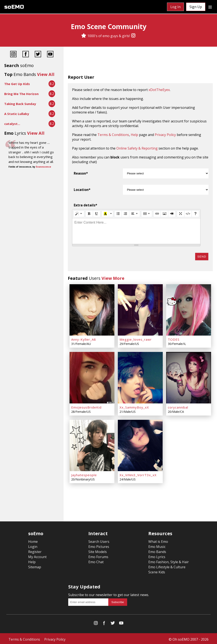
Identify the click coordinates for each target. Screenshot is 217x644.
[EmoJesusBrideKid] (92, 377)
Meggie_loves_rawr (136, 339)
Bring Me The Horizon (21, 94)
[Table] (147, 214)
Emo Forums (98, 555)
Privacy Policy (165, 135)
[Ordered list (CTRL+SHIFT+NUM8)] (125, 214)
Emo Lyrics (157, 555)
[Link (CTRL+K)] (157, 214)
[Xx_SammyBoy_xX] (140, 377)
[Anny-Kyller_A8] (92, 310)
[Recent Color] (105, 214)
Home (33, 540)
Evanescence (43, 167)
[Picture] (164, 214)
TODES (174, 339)
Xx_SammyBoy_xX (134, 406)
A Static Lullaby (17, 114)
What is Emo (158, 540)
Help (134, 135)
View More (113, 278)
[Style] (79, 214)
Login (33, 545)
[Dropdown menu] (210, 7)
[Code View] (188, 214)
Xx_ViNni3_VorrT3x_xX (138, 473)
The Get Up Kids (17, 84)
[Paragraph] (135, 214)
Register (35, 550)
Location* (82, 190)
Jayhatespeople (84, 473)
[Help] (195, 214)
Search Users (99, 540)
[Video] (172, 214)
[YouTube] (50, 55)
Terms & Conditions (113, 135)
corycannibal (178, 406)
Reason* (81, 173)
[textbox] (136, 231)
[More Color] (111, 214)
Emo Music (157, 545)
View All (46, 74)
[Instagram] (133, 36)
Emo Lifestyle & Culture (167, 566)
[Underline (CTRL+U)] (97, 214)
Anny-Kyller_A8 (84, 339)
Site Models (98, 550)
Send (202, 257)
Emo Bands (157, 550)
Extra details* (86, 205)
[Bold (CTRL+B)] (89, 214)
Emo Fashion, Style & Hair (169, 560)
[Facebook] (26, 55)
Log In (175, 7)
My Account (37, 555)
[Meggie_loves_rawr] (140, 310)
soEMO (14, 7)
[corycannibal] (189, 377)
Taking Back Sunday (20, 104)
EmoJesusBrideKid (86, 406)
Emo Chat (96, 560)
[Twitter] (38, 55)
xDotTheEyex (159, 90)
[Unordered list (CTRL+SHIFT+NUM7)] (118, 214)
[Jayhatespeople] (92, 444)
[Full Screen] (181, 214)
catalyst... (12, 124)
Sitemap (35, 566)
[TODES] (189, 310)
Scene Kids (157, 571)
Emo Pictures (99, 545)
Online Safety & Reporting (137, 148)
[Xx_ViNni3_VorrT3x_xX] (140, 444)
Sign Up (196, 7)
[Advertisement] (140, 62)
